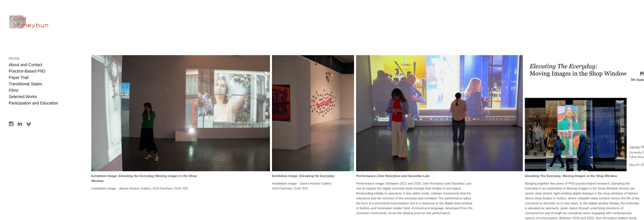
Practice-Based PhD (27, 71)
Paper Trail (19, 77)
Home (14, 58)
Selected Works (23, 97)
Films (13, 90)
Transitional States (25, 84)
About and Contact (26, 65)
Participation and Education (33, 103)
